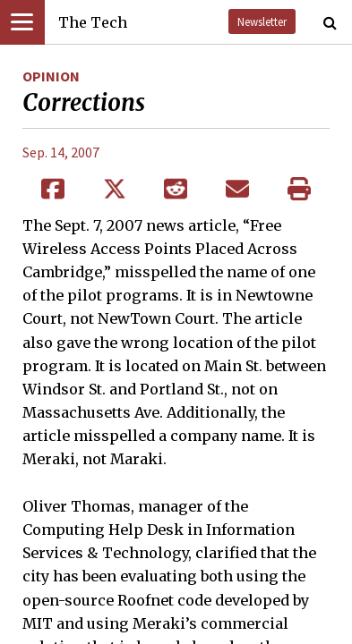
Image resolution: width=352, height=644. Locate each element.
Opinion (51, 76)
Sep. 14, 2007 (61, 152)
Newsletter (262, 21)
